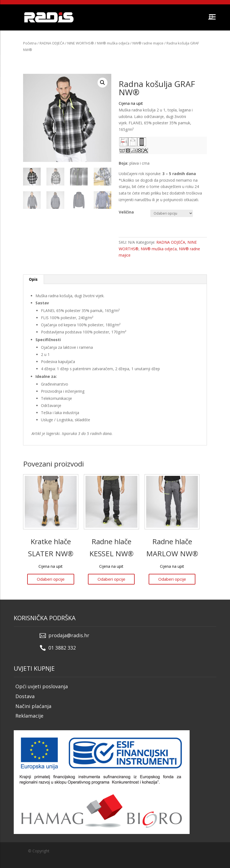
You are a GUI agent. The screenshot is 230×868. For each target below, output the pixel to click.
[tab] (33, 279)
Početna (30, 43)
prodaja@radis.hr (69, 635)
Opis (33, 279)
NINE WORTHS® (81, 43)
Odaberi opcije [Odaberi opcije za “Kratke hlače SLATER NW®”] (51, 579)
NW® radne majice (148, 43)
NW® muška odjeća (113, 43)
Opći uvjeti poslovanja (42, 686)
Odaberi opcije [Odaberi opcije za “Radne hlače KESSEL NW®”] (111, 579)
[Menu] (212, 16)
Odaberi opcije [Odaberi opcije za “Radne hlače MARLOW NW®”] (172, 579)
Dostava (25, 696)
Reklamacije (29, 716)
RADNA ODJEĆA (52, 43)
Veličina (126, 212)
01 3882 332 (62, 648)
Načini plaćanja (33, 706)
